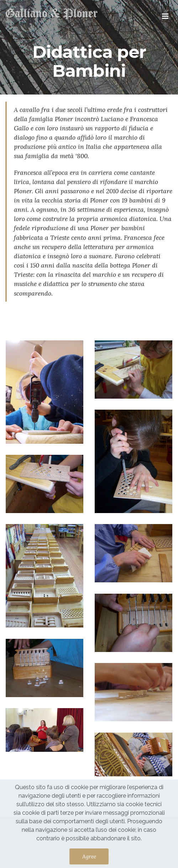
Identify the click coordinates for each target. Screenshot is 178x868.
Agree (89, 856)
